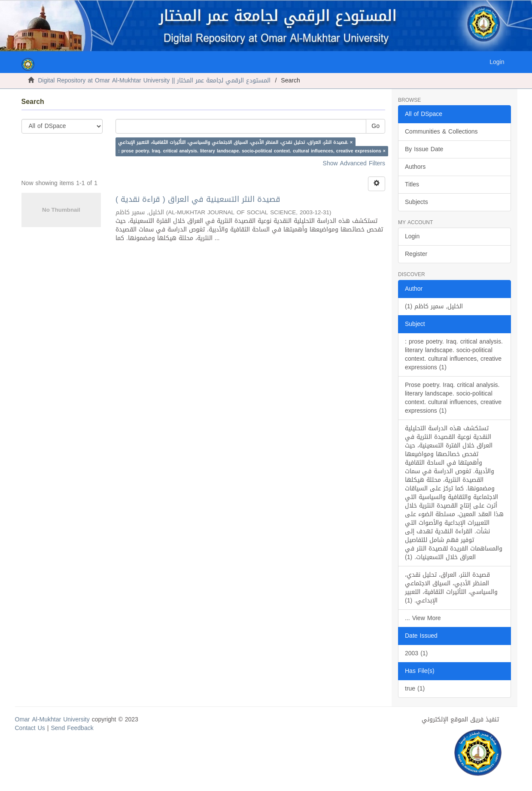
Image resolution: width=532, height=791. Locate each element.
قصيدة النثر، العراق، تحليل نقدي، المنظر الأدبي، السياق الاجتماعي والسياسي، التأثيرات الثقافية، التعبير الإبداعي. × (235, 142)
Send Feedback (72, 728)
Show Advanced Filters (354, 163)
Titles (412, 184)
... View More (423, 618)
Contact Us (30, 728)
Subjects (416, 202)
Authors (415, 167)
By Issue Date (424, 149)
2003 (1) (416, 653)
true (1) (415, 689)
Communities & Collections (441, 132)
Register (416, 254)
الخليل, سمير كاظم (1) (434, 306)
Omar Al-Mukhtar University (52, 720)
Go (375, 126)
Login (412, 236)
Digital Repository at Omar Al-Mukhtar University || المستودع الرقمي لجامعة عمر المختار (155, 81)
